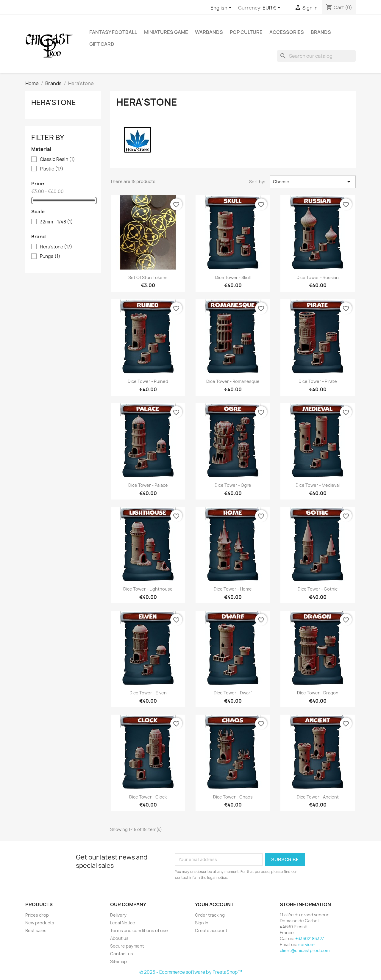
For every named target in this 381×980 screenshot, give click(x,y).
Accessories (287, 32)
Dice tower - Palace (148, 485)
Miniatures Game (166, 32)
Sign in (202, 923)
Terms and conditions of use (139, 930)
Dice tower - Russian (318, 277)
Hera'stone (54, 102)
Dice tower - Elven (148, 693)
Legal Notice (123, 923)
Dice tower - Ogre (233, 485)
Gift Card (102, 44)
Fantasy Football (113, 32)
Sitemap (118, 961)
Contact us (122, 954)
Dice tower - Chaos (233, 797)
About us (119, 938)
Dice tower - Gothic (318, 589)
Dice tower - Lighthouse (148, 589)
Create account (211, 930)
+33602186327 (310, 938)
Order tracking (210, 915)
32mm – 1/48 (56, 222)
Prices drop (37, 915)
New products (40, 923)
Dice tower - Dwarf (233, 693)
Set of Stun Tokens (148, 277)
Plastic (52, 169)
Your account (214, 904)
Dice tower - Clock (148, 797)
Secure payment (127, 946)
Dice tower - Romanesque (233, 381)
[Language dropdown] (222, 8)
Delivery (118, 915)
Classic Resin (57, 159)
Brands (321, 32)
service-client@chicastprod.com (305, 947)
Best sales (36, 930)
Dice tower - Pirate (318, 381)
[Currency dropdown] (273, 8)
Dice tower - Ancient (318, 797)
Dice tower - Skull (233, 277)
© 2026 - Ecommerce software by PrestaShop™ (191, 972)
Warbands (209, 32)
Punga (50, 256)
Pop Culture (246, 32)
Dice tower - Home (233, 589)
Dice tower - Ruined (148, 381)
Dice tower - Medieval (318, 485)
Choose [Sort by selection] (313, 182)
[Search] (316, 56)
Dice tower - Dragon (318, 693)
